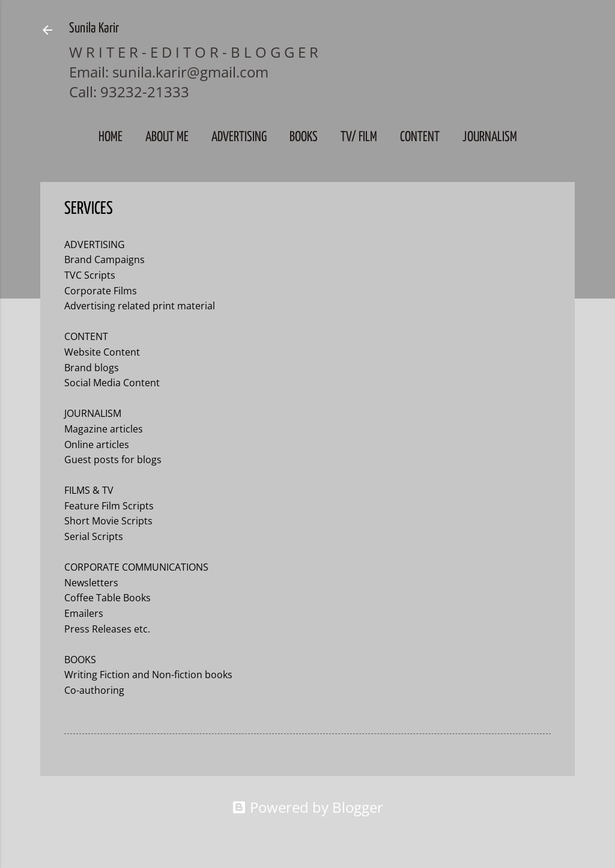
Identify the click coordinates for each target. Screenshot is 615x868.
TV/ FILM (359, 137)
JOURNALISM (490, 137)
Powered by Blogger (307, 807)
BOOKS (304, 137)
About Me (167, 137)
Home (111, 137)
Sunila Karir (94, 29)
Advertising (239, 137)
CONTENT (420, 137)
